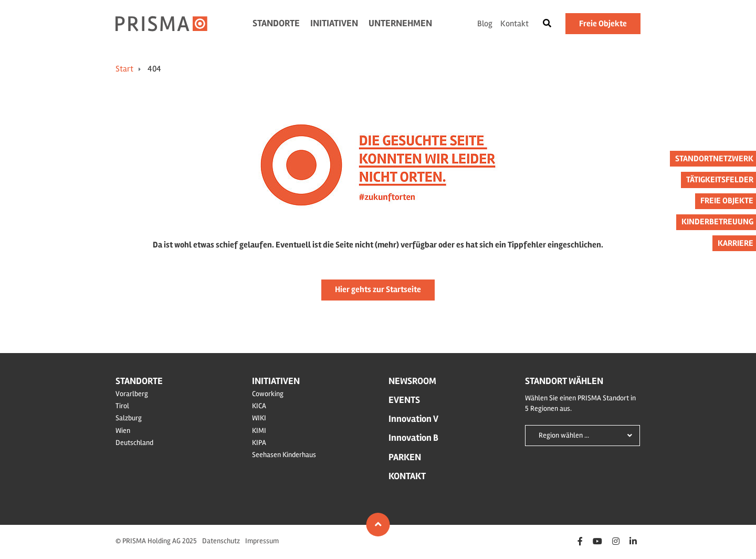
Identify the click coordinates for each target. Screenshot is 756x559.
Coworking (268, 394)
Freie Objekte (603, 24)
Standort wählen (564, 381)
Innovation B (413, 438)
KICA (259, 406)
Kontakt (514, 24)
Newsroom (412, 381)
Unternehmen (400, 23)
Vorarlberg (132, 394)
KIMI (259, 431)
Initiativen (334, 23)
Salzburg (129, 418)
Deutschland (134, 443)
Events (404, 400)
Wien (123, 431)
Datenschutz (221, 541)
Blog (485, 24)
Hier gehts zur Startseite (378, 289)
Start (124, 69)
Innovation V (413, 419)
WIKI (259, 418)
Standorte (276, 23)
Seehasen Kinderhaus (284, 455)
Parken (405, 457)
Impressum (262, 541)
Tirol (122, 406)
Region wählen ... (564, 435)
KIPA (259, 443)
